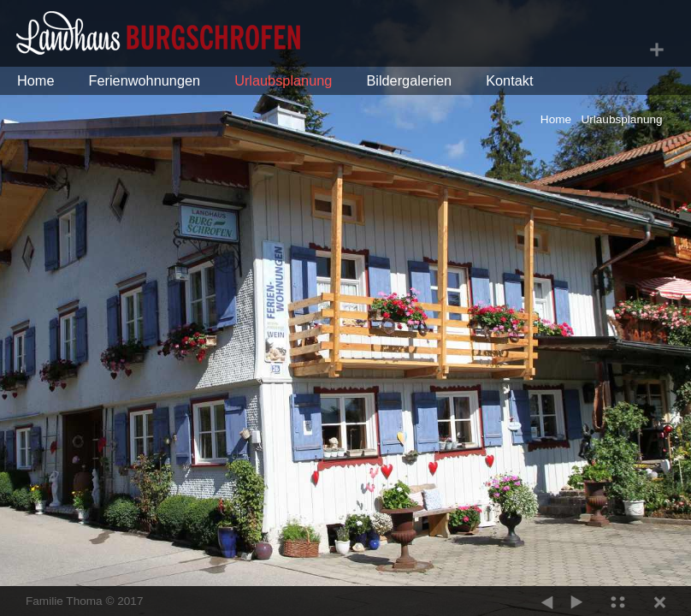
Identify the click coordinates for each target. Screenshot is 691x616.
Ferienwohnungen (145, 80)
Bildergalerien (409, 80)
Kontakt (509, 80)
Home (36, 80)
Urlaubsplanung (283, 80)
